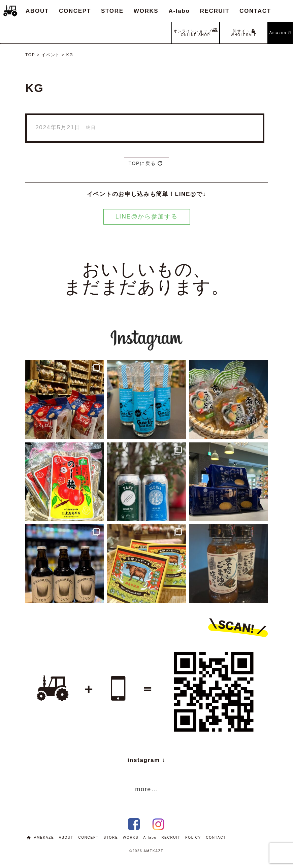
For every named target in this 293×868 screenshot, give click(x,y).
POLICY (193, 838)
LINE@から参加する (147, 216)
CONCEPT (75, 11)
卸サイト (244, 33)
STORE (112, 11)
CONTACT (255, 11)
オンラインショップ (196, 32)
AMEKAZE (44, 838)
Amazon (280, 33)
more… (146, 789)
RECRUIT (215, 11)
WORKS (146, 11)
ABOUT (37, 11)
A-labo (179, 11)
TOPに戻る (145, 163)
